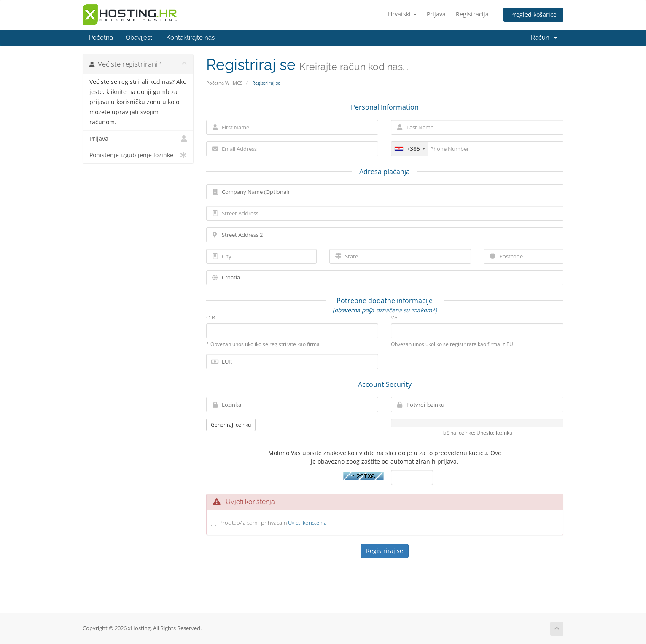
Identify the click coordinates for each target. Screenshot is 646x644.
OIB (211, 317)
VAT (396, 317)
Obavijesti (140, 38)
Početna (101, 38)
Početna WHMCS (224, 83)
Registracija (472, 14)
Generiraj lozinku (231, 425)
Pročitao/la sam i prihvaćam (273, 523)
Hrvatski (402, 14)
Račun (544, 38)
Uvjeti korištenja (307, 523)
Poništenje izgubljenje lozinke (138, 155)
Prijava (436, 14)
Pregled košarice (533, 15)
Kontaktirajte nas (190, 38)
